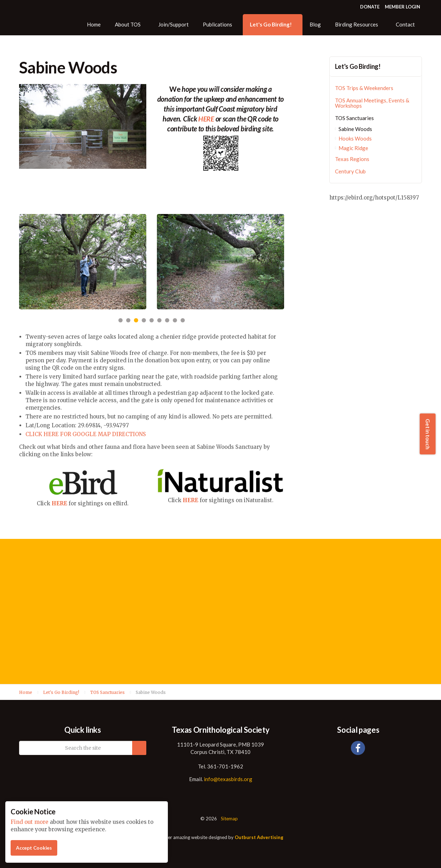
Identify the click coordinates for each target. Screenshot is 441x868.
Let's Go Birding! (271, 24)
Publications (217, 24)
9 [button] (183, 320)
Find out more (30, 822)
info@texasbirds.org (228, 779)
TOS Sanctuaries (354, 118)
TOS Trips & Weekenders (364, 88)
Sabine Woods (355, 129)
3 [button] (136, 320)
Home (94, 24)
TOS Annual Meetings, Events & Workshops (372, 103)
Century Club (350, 171)
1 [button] (120, 320)
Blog (315, 24)
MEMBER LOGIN (402, 7)
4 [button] (144, 320)
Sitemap (229, 819)
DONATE (370, 7)
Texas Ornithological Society (47, 18)
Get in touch (428, 434)
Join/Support (174, 24)
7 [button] (167, 320)
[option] (83, 262)
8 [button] (175, 320)
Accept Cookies (34, 848)
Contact (405, 24)
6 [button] (159, 320)
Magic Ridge (353, 148)
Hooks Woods (355, 138)
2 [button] (128, 320)
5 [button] (152, 320)
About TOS (128, 24)
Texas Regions (352, 159)
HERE (59, 503)
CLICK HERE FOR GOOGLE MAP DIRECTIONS (86, 434)
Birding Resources (357, 24)
